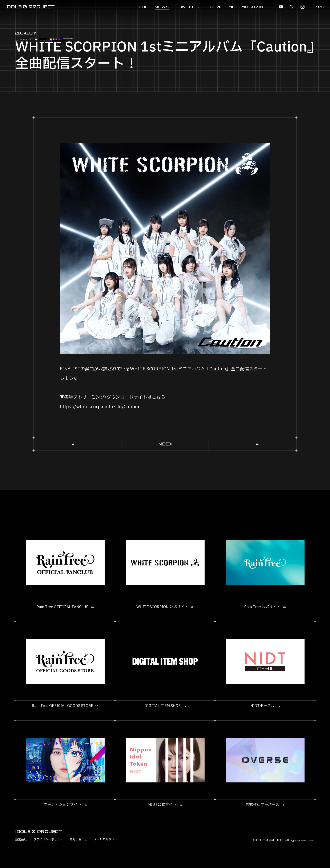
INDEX (165, 444)
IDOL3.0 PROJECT (30, 7)
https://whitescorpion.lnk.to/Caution (100, 407)
